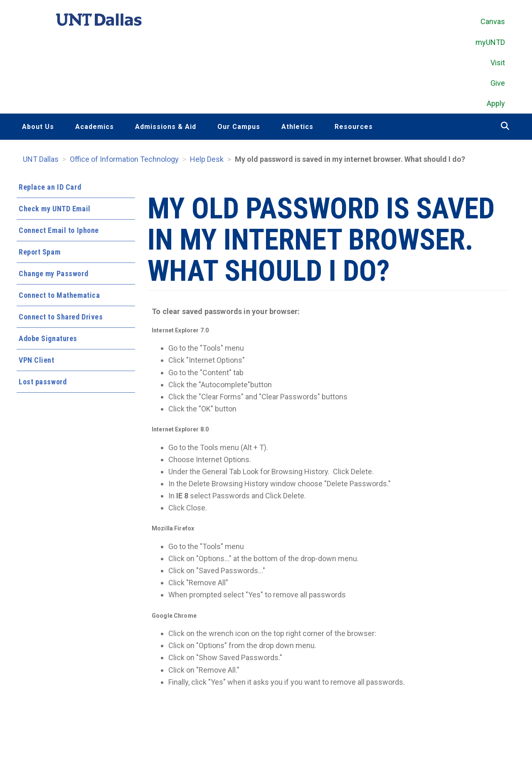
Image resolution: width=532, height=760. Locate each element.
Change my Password (53, 275)
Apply (496, 105)
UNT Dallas (41, 161)
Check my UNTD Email (55, 210)
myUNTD (490, 43)
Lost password (43, 383)
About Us (38, 128)
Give (498, 84)
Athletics (297, 128)
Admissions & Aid (166, 128)
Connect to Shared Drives (61, 318)
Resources (354, 128)
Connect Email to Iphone (59, 232)
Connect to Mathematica (59, 297)
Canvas (493, 23)
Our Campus (239, 128)
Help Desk (207, 161)
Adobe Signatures (48, 340)
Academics (95, 128)
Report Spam (39, 254)
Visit (498, 64)
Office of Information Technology (124, 161)
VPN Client (37, 362)
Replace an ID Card (50, 189)
